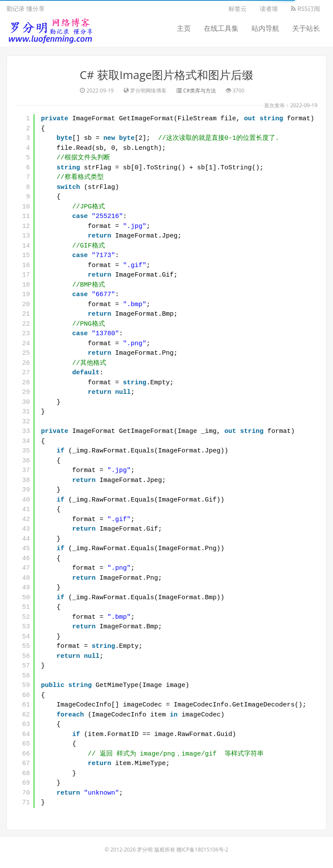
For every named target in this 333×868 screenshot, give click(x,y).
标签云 (238, 8)
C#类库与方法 (200, 91)
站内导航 (265, 28)
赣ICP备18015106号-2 (202, 850)
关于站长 (306, 28)
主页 (184, 28)
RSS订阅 (305, 8)
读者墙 (269, 8)
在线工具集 (221, 28)
